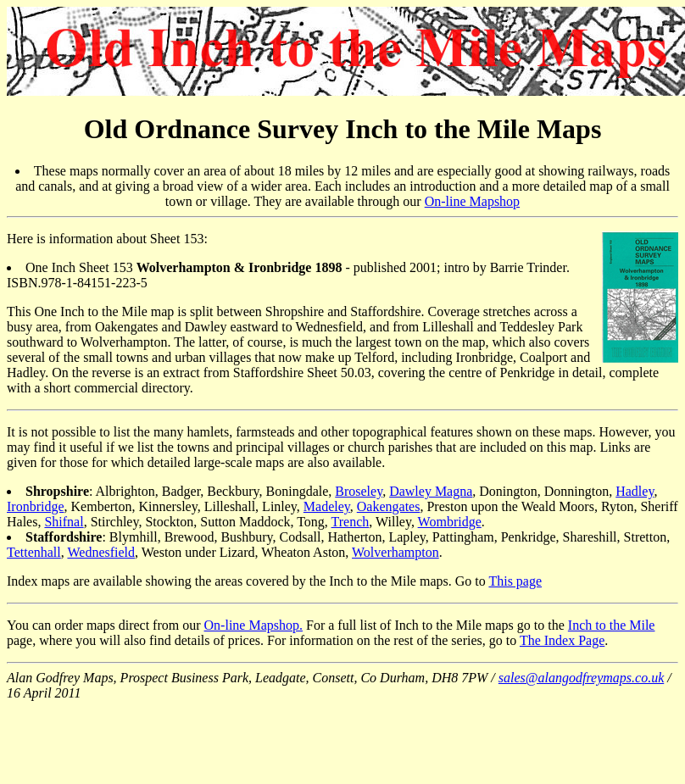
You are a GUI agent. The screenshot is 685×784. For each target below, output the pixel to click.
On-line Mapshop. (253, 625)
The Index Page (562, 640)
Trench (351, 522)
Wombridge (450, 522)
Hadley (635, 491)
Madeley (327, 506)
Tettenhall (34, 552)
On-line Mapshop (472, 201)
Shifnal (64, 522)
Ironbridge (36, 506)
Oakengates (389, 506)
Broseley (359, 491)
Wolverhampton (395, 552)
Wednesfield (101, 552)
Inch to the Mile (612, 625)
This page (515, 581)
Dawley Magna (431, 491)
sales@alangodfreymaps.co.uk (581, 678)
